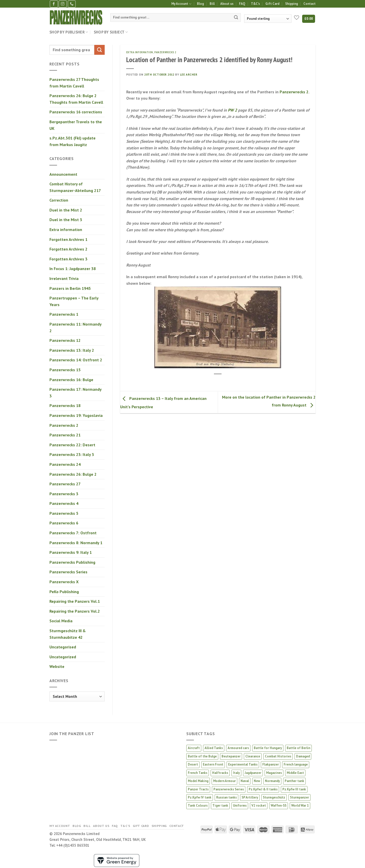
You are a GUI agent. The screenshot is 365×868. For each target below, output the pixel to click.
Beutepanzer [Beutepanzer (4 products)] (231, 756)
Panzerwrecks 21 (65, 435)
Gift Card (272, 4)
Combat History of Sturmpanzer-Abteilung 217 (75, 187)
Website (57, 666)
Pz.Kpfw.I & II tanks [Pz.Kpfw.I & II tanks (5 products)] (263, 789)
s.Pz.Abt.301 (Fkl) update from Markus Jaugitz (72, 141)
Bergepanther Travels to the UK (76, 125)
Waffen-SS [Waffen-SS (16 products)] (279, 805)
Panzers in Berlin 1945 (70, 288)
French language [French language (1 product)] (296, 764)
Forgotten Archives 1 (68, 239)
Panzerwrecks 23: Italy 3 (72, 454)
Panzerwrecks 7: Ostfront (73, 533)
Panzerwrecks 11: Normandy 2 (75, 327)
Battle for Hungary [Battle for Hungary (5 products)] (268, 748)
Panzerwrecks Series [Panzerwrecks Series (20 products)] (229, 789)
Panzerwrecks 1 (64, 314)
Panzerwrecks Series (68, 572)
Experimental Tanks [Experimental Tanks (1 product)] (243, 764)
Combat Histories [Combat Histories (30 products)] (278, 756)
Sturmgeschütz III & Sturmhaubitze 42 (68, 634)
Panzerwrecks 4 (64, 503)
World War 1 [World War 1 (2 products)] (300, 805)
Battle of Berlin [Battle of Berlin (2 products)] (298, 748)
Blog (200, 4)
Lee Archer (189, 75)
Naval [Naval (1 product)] (245, 781)
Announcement (63, 174)
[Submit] (236, 17)
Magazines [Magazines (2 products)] (274, 773)
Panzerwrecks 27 (65, 484)
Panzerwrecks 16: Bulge (71, 380)
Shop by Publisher (69, 32)
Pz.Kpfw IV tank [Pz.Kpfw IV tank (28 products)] (200, 797)
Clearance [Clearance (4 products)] (253, 756)
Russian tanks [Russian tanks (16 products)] (226, 797)
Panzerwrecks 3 (64, 494)
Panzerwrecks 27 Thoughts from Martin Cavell (74, 83)
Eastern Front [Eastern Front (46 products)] (213, 764)
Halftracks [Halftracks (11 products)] (220, 773)
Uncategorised (63, 647)
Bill (212, 4)
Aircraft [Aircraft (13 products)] (194, 748)
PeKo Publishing (64, 592)
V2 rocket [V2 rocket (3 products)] (259, 805)
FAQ (242, 4)
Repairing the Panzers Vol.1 (75, 601)
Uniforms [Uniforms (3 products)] (240, 805)
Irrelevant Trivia (64, 278)
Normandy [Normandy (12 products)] (272, 781)
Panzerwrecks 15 (65, 370)
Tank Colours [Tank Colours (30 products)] (198, 805)
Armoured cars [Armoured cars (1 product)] (238, 748)
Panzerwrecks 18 (65, 405)
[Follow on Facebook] (54, 4)
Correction (59, 200)
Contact (309, 4)
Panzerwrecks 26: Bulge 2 (73, 474)
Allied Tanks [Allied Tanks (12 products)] (214, 748)
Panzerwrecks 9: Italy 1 (71, 552)
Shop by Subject (111, 32)
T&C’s (255, 4)
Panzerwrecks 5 (64, 513)
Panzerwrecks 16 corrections (76, 112)
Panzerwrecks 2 (64, 425)
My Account (181, 4)
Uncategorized (63, 657)
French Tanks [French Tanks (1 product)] (198, 773)
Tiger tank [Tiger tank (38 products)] (220, 805)
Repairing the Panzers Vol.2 (75, 611)
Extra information (66, 229)
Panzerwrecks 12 (65, 340)
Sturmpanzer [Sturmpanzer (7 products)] (299, 797)
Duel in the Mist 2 (66, 210)
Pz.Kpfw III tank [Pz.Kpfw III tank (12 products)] (294, 789)
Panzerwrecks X (64, 582)
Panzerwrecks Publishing (72, 562)
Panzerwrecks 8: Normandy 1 (76, 543)
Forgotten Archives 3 (68, 259)
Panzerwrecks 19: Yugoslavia (76, 415)
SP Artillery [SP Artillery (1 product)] (250, 797)
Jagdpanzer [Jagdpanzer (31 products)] (253, 773)
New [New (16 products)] (257, 781)
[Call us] (72, 4)
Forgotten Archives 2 (68, 249)
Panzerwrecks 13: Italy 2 (72, 350)
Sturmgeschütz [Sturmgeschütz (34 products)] (274, 797)
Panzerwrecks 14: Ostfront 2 (76, 360)
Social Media (61, 621)
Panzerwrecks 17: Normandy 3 (75, 393)
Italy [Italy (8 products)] (236, 773)
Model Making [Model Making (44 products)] (198, 781)
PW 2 (232, 110)
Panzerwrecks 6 (64, 523)
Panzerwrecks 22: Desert (72, 445)
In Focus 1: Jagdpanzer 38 (73, 269)
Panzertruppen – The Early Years (74, 301)
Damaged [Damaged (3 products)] (303, 756)
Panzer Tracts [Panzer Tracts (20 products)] (198, 789)
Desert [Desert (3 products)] (193, 764)
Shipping (291, 4)
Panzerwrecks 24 (65, 464)
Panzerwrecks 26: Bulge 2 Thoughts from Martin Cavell (76, 99)
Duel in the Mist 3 (66, 220)
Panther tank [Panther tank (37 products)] (294, 781)
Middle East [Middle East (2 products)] (295, 773)
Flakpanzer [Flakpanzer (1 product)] (271, 764)
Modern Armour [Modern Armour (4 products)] (224, 781)
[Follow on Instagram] (63, 4)
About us (227, 4)
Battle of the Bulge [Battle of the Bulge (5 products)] (202, 756)
